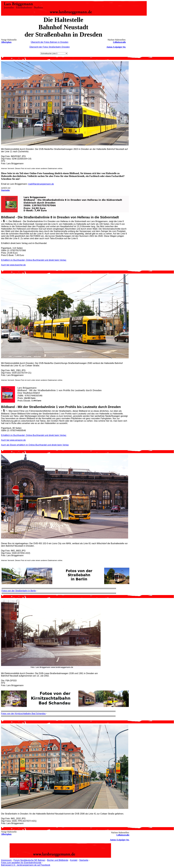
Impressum (6, 860)
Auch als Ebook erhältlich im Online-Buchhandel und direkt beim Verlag (35, 445)
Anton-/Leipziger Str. (116, 47)
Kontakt (74, 860)
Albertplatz (6, 42)
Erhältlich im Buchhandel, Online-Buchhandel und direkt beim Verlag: (34, 260)
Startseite (84, 860)
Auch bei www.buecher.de (13, 265)
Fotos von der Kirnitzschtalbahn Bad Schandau (23, 714)
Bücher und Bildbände (58, 860)
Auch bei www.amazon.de (13, 440)
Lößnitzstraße (119, 42)
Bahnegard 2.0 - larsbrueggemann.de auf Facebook (26, 865)
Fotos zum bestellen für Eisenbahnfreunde (21, 863)
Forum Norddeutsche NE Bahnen (29, 860)
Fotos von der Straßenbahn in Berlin (19, 591)
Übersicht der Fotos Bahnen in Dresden (50, 42)
